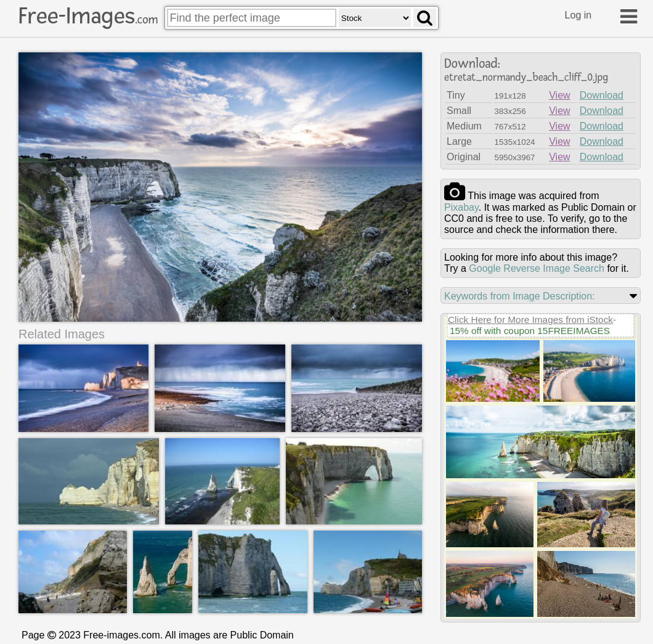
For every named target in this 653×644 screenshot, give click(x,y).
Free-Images (88, 16)
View (559, 95)
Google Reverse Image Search (537, 268)
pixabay (461, 207)
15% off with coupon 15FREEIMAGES (530, 331)
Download (602, 95)
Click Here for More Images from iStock (530, 320)
